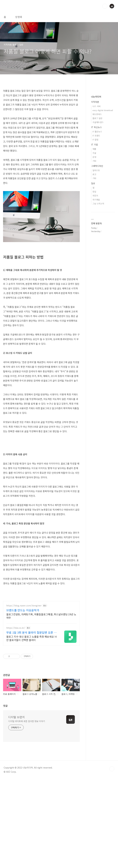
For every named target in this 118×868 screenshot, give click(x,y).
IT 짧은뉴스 (97, 132)
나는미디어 (96, 97)
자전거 (95, 196)
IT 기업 (94, 145)
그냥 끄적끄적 (98, 204)
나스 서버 (96, 106)
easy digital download (103, 110)
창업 (94, 192)
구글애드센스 (98, 122)
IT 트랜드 (96, 136)
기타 (94, 161)
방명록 (19, 17)
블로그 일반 (97, 118)
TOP (112, 858)
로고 (94, 174)
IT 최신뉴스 (96, 127)
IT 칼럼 (95, 140)
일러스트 (96, 170)
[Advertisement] (41, 619)
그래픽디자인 (97, 166)
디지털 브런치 (17, 806)
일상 (93, 183)
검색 (105, 6)
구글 (94, 153)
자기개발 (96, 200)
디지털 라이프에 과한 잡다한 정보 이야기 (27, 810)
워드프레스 (97, 114)
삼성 (94, 157)
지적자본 (95, 102)
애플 (94, 149)
